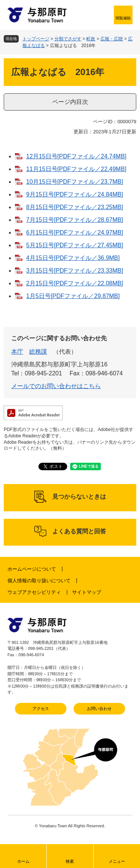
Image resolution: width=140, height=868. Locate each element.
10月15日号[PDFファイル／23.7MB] (75, 182)
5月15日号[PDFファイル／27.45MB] (75, 245)
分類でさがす (68, 39)
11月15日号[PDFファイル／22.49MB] (76, 169)
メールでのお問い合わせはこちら (56, 386)
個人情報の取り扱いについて (39, 581)
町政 (91, 39)
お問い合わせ (99, 709)
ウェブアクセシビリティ (34, 592)
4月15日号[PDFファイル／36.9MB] (73, 258)
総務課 (38, 352)
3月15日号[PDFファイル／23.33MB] (75, 271)
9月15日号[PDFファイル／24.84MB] (75, 194)
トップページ (36, 39)
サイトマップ (87, 592)
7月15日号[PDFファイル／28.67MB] (75, 220)
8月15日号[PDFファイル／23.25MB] (75, 207)
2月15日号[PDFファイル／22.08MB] (75, 283)
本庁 (17, 352)
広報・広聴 (112, 39)
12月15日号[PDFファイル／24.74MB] (76, 156)
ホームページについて (32, 569)
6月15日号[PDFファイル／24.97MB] (75, 232)
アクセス (41, 709)
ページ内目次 (70, 102)
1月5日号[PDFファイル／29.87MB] (73, 296)
